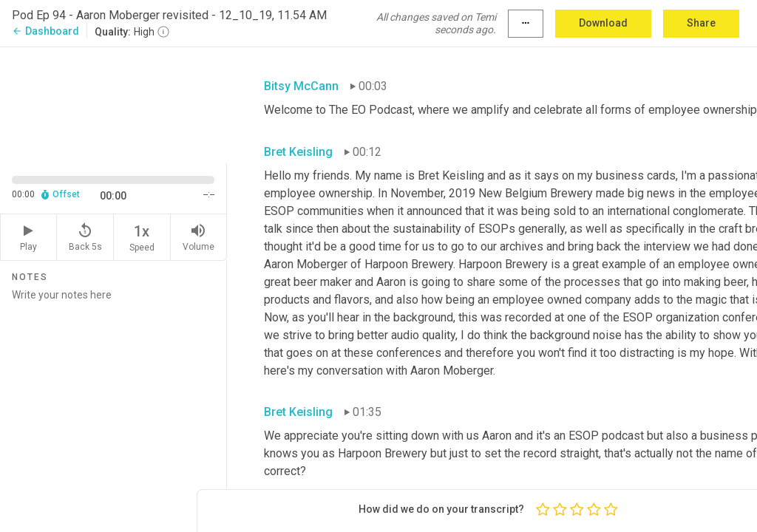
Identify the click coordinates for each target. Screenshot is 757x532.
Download (603, 23)
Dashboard (45, 31)
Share (701, 23)
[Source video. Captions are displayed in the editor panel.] (113, 104)
